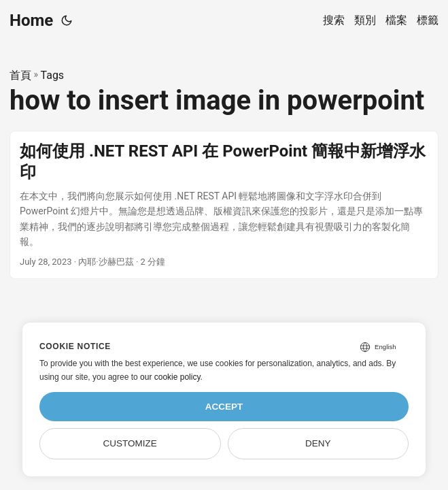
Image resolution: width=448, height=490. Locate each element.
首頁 (20, 75)
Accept (224, 407)
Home (31, 20)
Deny (318, 443)
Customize (130, 443)
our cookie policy (170, 377)
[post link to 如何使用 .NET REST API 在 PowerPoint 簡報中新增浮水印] (224, 205)
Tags (53, 75)
